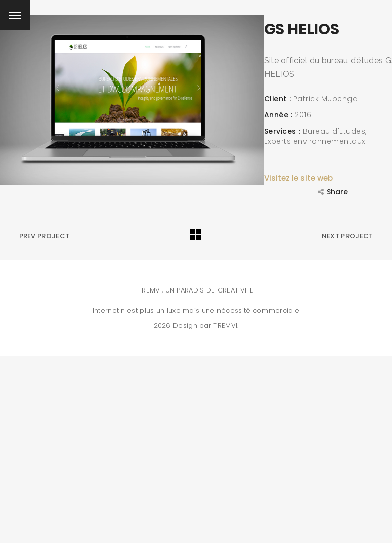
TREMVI (225, 326)
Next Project (347, 236)
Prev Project (45, 236)
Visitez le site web (298, 178)
